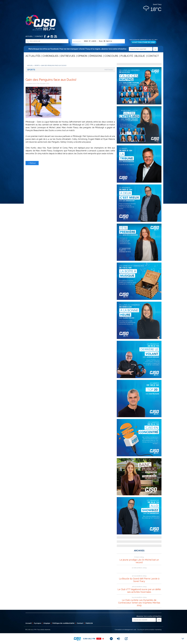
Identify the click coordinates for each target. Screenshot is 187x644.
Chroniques (51, 56)
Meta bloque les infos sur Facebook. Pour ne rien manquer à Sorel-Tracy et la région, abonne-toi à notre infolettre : (93, 49)
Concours (111, 56)
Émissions (96, 56)
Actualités (33, 56)
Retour (32, 163)
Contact (39, 36)
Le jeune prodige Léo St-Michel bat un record (139, 561)
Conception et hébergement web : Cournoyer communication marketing (138, 630)
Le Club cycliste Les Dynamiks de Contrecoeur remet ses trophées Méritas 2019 (139, 603)
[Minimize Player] (183, 639)
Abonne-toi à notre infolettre (149, 616)
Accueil (29, 36)
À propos (38, 623)
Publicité (127, 56)
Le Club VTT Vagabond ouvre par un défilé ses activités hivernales (139, 591)
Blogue (140, 56)
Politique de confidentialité (63, 623)
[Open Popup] (126, 639)
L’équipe (47, 623)
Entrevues (68, 56)
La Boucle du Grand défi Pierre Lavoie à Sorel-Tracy (139, 580)
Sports (37, 66)
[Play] (111, 639)
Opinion (82, 56)
